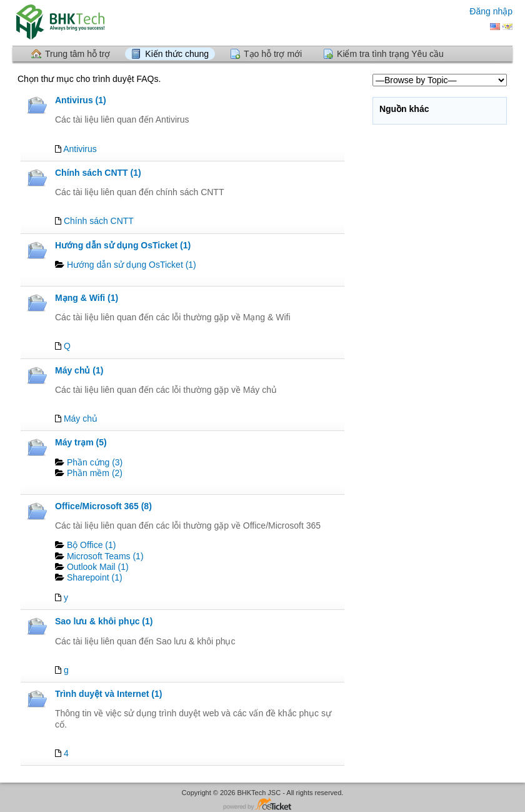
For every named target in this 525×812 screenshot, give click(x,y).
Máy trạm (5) (81, 442)
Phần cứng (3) (95, 462)
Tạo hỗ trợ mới (273, 54)
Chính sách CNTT (99, 221)
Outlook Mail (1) (98, 567)
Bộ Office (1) (92, 545)
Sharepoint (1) (95, 577)
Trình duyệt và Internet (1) (108, 694)
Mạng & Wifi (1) (87, 298)
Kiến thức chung (177, 54)
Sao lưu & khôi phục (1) (104, 621)
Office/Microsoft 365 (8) (103, 506)
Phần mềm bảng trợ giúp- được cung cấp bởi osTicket (262, 805)
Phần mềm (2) (95, 473)
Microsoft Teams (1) (105, 556)
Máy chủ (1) (79, 370)
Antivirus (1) (81, 100)
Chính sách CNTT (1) (98, 173)
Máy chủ (81, 419)
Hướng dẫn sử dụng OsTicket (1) (123, 245)
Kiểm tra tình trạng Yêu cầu (390, 54)
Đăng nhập (491, 11)
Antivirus (80, 149)
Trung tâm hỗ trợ (77, 54)
